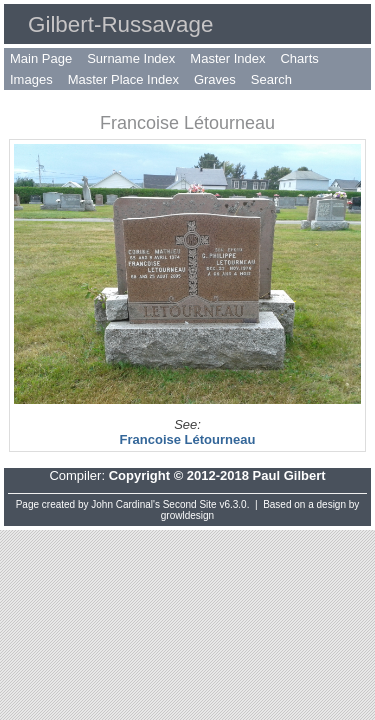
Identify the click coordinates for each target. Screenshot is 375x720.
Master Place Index (123, 79)
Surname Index (131, 58)
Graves (215, 79)
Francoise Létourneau (188, 439)
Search (271, 79)
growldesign (187, 515)
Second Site (190, 504)
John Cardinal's (125, 504)
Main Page (41, 58)
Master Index (227, 58)
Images (31, 79)
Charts (299, 58)
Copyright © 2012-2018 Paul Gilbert (217, 475)
